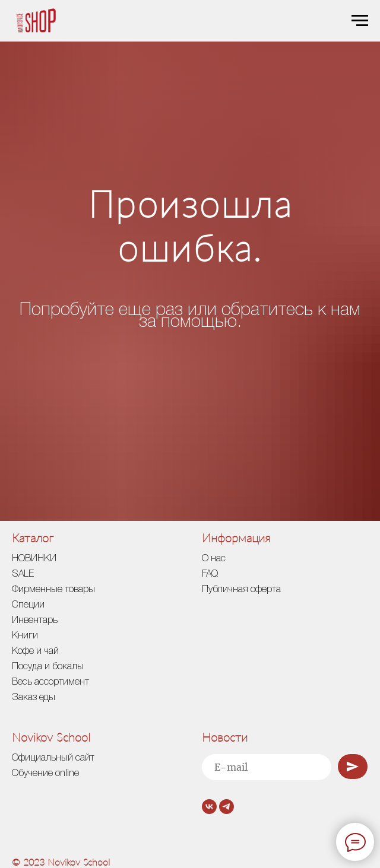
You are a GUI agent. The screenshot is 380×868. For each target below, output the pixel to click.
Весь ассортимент (50, 682)
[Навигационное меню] (360, 21)
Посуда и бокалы (48, 667)
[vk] (209, 807)
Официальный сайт (53, 758)
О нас (214, 559)
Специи (28, 605)
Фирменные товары (53, 590)
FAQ (210, 574)
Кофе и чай (35, 651)
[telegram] (227, 807)
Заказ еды (34, 698)
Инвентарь (35, 621)
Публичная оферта (241, 590)
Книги (25, 636)
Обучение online (45, 774)
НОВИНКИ (34, 559)
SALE (23, 574)
